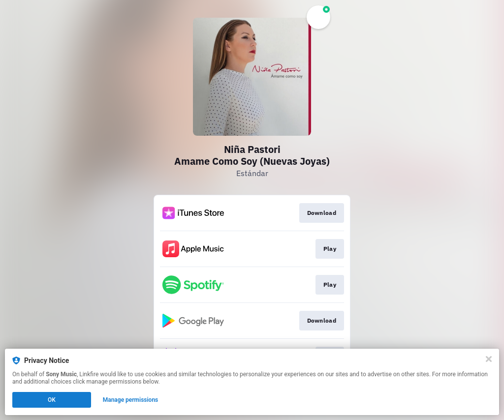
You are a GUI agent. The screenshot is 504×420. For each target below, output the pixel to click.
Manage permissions (131, 400)
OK (52, 400)
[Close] (489, 359)
